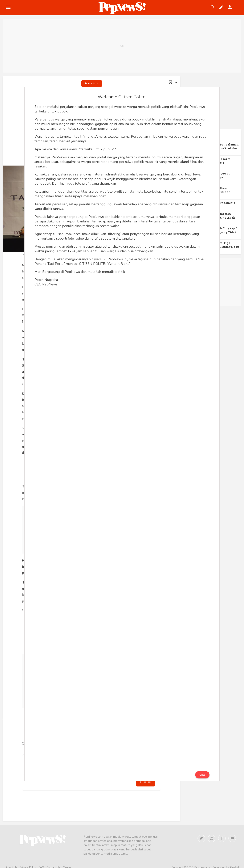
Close (202, 775)
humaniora (92, 84)
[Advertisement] (122, 46)
